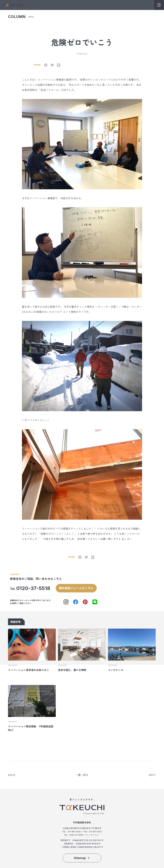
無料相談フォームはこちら (76, 588)
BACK (12, 775)
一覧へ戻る (82, 775)
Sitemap (82, 858)
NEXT (152, 775)
